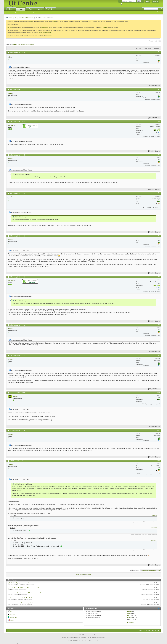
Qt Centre (10, 28)
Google (12, 620)
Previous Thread (80, 575)
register (105, 28)
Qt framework (45, 28)
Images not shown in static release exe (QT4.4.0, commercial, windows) (26, 593)
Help (148, 2)
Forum (21, 9)
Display (156, 48)
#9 (159, 355)
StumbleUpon (13, 617)
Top (159, 570)
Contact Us (142, 630)
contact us (50, 36)
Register (156, 2)
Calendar (19, 12)
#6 (159, 236)
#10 (159, 393)
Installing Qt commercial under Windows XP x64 (20, 598)
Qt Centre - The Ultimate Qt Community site (87, 641)
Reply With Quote (154, 86)
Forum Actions (26, 12)
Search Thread (148, 48)
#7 (159, 277)
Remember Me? (125, 4)
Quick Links (36, 12)
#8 (159, 325)
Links (40, 9)
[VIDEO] (129, 618)
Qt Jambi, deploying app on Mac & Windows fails (20, 583)
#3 (159, 121)
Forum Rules (131, 623)
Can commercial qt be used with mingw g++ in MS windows (23, 603)
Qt (15, 18)
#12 (159, 461)
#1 (159, 52)
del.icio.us (12, 614)
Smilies (129, 613)
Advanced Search (156, 12)
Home (11, 9)
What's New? (50, 9)
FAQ (14, 12)
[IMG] (129, 615)
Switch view (154, 515)
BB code (129, 611)
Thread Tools (138, 48)
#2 (159, 89)
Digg (11, 611)
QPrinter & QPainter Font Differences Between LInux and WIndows (25, 588)
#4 (159, 155)
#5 (159, 193)
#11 (159, 430)
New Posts (10, 12)
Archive (154, 630)
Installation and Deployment (26, 18)
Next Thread (88, 575)
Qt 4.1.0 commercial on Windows (23, 45)
